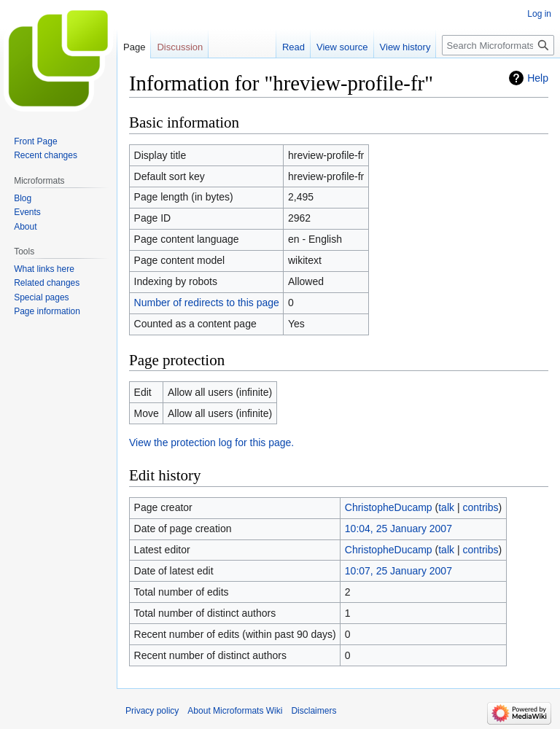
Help (538, 78)
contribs (480, 507)
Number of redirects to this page (207, 303)
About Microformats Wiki (235, 711)
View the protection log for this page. (211, 443)
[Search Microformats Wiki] (498, 45)
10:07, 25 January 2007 (398, 571)
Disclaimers (314, 711)
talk (446, 507)
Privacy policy (152, 711)
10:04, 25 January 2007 (398, 529)
